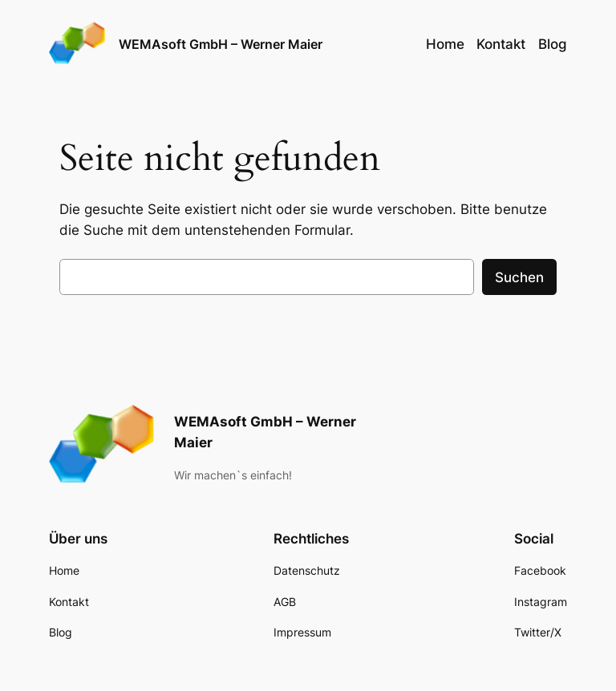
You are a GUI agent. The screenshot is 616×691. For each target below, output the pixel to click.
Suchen (519, 277)
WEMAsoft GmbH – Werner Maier (221, 44)
